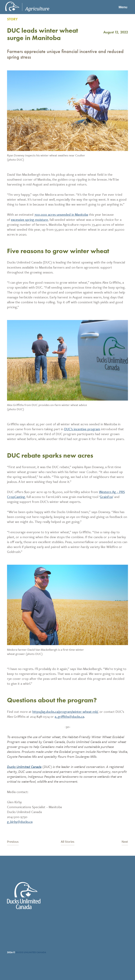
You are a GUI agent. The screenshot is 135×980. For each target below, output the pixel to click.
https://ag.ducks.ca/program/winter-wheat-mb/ (65, 712)
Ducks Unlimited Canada (24, 767)
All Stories (68, 842)
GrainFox (106, 497)
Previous (13, 842)
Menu (122, 7)
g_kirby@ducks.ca (20, 822)
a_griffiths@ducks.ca (69, 716)
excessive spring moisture (29, 220)
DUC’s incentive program (82, 429)
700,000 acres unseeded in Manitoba (61, 214)
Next (125, 842)
